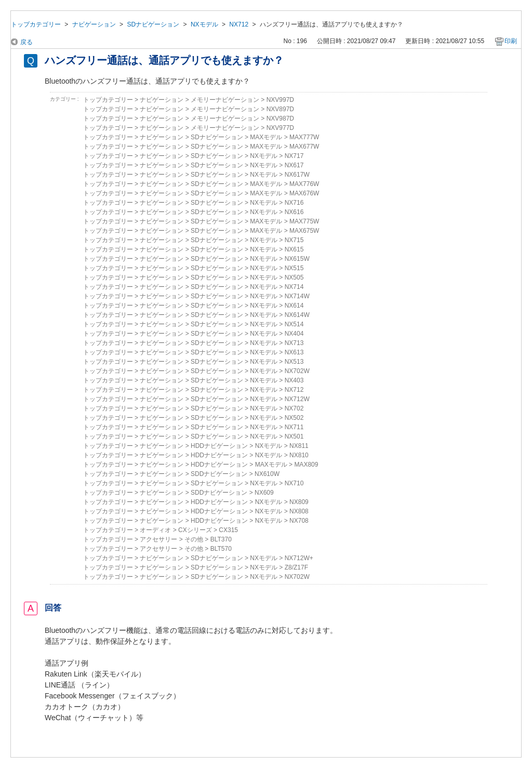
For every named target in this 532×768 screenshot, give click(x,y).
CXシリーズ (195, 530)
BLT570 (221, 549)
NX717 (294, 156)
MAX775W (304, 221)
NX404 (294, 334)
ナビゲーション (94, 24)
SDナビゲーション (153, 24)
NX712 (239, 24)
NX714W (297, 296)
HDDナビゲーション (219, 446)
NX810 (299, 455)
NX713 (294, 343)
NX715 (294, 240)
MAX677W (304, 147)
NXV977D (280, 128)
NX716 (294, 203)
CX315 (228, 530)
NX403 (294, 380)
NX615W (297, 259)
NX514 (294, 324)
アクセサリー (158, 539)
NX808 (299, 511)
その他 (194, 539)
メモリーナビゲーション (225, 100)
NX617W (297, 175)
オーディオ (155, 530)
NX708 (299, 521)
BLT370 (221, 539)
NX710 (294, 483)
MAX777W (304, 137)
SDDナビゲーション (219, 474)
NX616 (294, 212)
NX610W (267, 474)
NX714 (294, 287)
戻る (26, 42)
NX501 (294, 436)
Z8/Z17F (296, 567)
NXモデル (204, 24)
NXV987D (280, 118)
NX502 (294, 418)
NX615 (294, 249)
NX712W (297, 399)
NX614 (294, 306)
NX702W (297, 371)
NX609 (264, 493)
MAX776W (304, 184)
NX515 (294, 268)
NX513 (294, 362)
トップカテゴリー (36, 24)
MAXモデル (266, 137)
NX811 (299, 446)
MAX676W (304, 193)
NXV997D (280, 100)
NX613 (294, 352)
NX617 (294, 165)
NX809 (299, 502)
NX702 (294, 408)
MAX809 (306, 465)
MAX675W (304, 231)
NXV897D (280, 109)
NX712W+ (299, 558)
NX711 (294, 427)
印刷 (511, 41)
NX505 (294, 277)
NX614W (297, 315)
